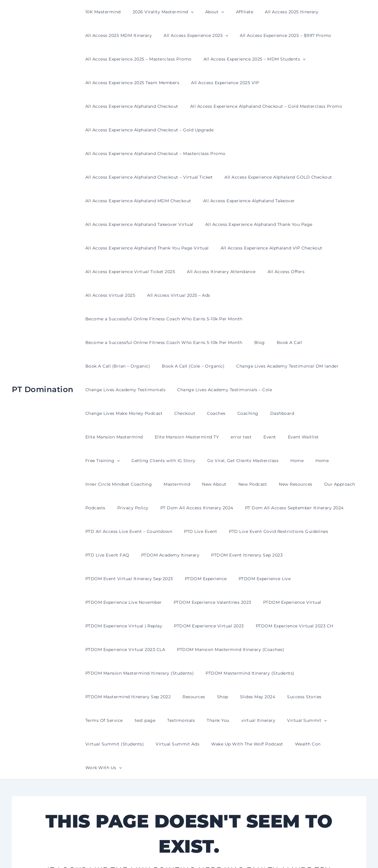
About (206, 12)
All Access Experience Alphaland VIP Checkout (266, 224)
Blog (254, 295)
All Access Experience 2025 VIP (220, 83)
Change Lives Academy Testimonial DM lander (278, 319)
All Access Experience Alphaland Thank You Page (254, 201)
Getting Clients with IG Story (218, 390)
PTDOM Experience (201, 508)
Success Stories (288, 626)
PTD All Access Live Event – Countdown (127, 461)
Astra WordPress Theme (248, 853)
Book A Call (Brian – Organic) (116, 319)
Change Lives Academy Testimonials (124, 342)
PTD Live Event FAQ (106, 484)
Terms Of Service (333, 626)
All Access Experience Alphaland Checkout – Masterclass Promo (290, 130)
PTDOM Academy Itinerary (165, 484)
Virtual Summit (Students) (299, 650)
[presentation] (185, 12)
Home (345, 390)
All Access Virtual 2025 (329, 248)
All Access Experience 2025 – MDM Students (249, 59)
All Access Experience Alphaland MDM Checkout (137, 177)
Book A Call (281, 295)
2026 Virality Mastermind (158, 12)
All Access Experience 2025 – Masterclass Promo (137, 59)
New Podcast (262, 413)
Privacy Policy (128, 437)
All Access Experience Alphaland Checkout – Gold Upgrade (148, 130)
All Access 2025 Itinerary (276, 12)
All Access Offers (277, 248)
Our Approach (342, 413)
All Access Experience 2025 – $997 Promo (277, 35)
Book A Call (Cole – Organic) (188, 319)
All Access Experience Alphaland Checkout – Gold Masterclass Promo (160, 106)
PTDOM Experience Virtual (283, 531)
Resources (189, 626)
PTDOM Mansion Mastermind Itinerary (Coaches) (225, 579)
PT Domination (43, 342)
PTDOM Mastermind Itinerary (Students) (245, 602)
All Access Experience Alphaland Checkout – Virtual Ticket (147, 154)
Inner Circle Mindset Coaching (139, 413)
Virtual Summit (242, 650)
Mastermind (193, 413)
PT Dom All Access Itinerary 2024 (188, 437)
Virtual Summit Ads (105, 673)
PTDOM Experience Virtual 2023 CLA (124, 579)
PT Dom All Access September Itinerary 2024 (282, 437)
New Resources (301, 413)
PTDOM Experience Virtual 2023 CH (286, 555)
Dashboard (181, 366)
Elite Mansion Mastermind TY (299, 366)
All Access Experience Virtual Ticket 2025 (129, 248)
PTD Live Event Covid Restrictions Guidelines (270, 461)
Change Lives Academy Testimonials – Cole (219, 342)
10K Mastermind (101, 12)
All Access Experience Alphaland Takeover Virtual (138, 201)
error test (350, 366)
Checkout (94, 366)
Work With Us (268, 673)
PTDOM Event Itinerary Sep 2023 (238, 484)
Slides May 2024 (245, 626)
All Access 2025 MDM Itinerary (117, 35)
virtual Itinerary (197, 650)
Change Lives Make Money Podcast (314, 342)
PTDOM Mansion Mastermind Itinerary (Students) (138, 602)
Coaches (122, 366)
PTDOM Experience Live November (122, 531)
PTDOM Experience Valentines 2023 (207, 531)
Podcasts (94, 437)
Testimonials (126, 650)
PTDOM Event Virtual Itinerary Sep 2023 (127, 508)
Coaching (150, 366)
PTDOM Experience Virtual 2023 (204, 555)
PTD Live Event (195, 461)
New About (227, 413)
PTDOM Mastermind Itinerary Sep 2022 (126, 626)
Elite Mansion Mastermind (230, 366)
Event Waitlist (120, 390)
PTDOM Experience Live (256, 508)
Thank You (160, 650)
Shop (214, 626)
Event (90, 390)
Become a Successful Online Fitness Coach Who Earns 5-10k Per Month (233, 272)
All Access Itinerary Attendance (216, 248)
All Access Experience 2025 (190, 35)
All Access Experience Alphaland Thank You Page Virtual (145, 224)
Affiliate (232, 12)
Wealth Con (228, 673)
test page (94, 650)
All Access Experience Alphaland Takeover (244, 177)
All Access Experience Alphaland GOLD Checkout (273, 154)
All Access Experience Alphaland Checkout (308, 83)
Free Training (161, 390)
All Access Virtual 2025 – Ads (115, 272)
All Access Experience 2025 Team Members (131, 83)
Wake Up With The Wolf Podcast (172, 673)
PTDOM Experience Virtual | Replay (122, 555)
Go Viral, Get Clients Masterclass (294, 390)
